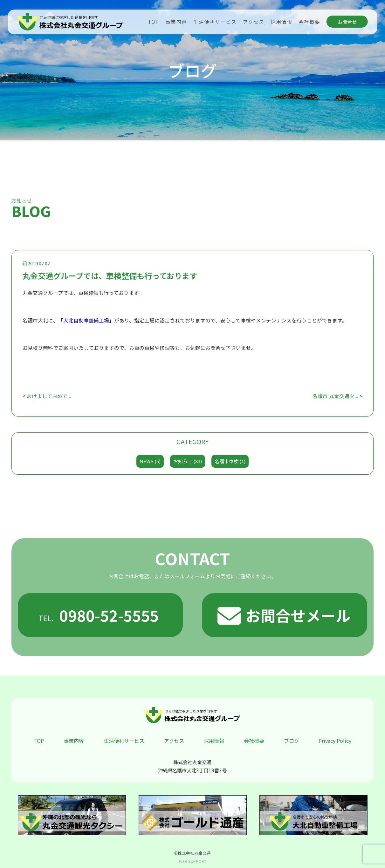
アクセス (254, 22)
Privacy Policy (335, 741)
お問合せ (347, 22)
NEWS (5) (150, 461)
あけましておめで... (49, 396)
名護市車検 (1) (230, 461)
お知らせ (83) (188, 461)
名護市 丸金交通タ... (335, 396)
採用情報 (281, 22)
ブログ (292, 741)
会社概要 (309, 22)
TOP (154, 22)
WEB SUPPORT (193, 861)
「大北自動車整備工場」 (86, 320)
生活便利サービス (215, 22)
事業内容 (176, 22)
